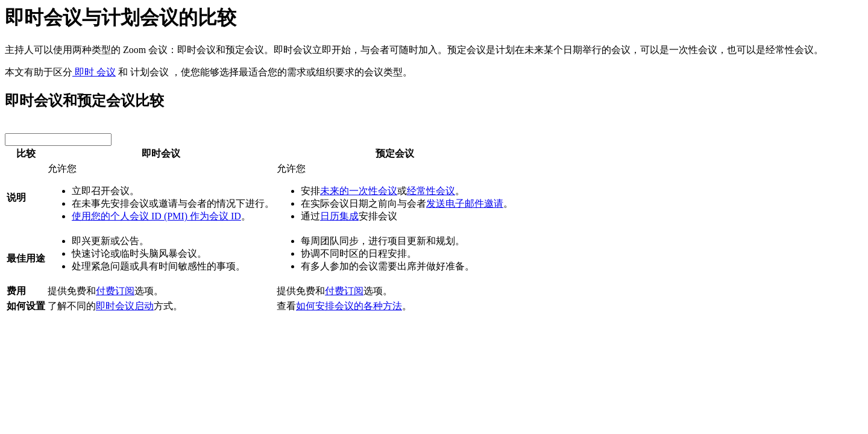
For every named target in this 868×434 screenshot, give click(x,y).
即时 (83, 72)
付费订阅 (115, 291)
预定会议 (395, 153)
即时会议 (161, 153)
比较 (26, 153)
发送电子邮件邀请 (465, 203)
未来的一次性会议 (359, 191)
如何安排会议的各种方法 (349, 306)
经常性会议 (431, 191)
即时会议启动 (125, 306)
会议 (105, 72)
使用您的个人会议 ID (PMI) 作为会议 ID (156, 216)
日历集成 (339, 216)
